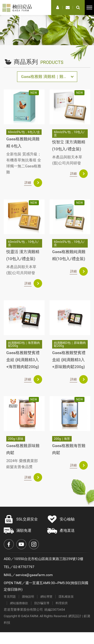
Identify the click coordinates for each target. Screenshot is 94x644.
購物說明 (28, 597)
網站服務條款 (19, 603)
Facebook (9, 544)
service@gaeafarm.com (34, 575)
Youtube (21, 544)
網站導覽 (46, 597)
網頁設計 (75, 616)
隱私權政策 (66, 597)
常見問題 (10, 597)
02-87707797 (24, 567)
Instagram (34, 544)
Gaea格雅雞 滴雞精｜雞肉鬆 (46, 77)
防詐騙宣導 (42, 603)
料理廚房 (62, 603)
